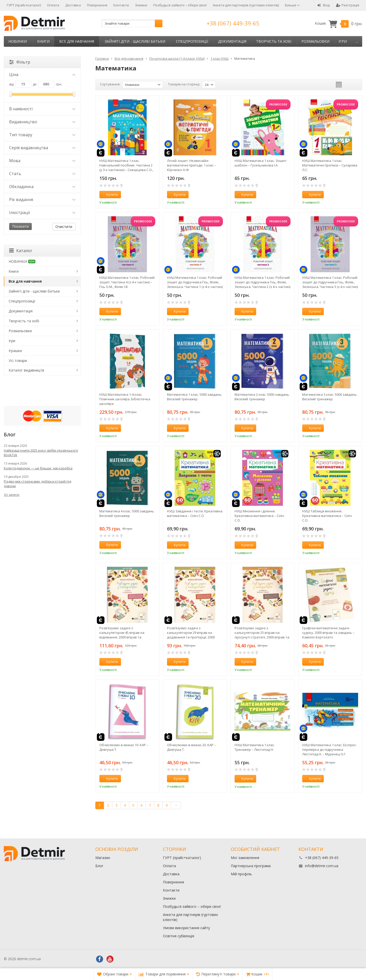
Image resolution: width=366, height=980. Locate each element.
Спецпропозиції (192, 41)
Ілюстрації (42, 212)
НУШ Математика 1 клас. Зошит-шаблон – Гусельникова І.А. (261, 163)
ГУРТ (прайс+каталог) (24, 5)
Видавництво (42, 122)
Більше (292, 5)
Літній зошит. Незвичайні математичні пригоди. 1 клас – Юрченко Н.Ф (192, 165)
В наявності (42, 109)
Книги (43, 41)
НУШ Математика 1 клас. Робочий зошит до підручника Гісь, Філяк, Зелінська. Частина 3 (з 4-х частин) (330, 282)
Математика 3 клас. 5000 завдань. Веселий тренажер (330, 397)
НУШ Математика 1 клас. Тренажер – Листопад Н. (255, 747)
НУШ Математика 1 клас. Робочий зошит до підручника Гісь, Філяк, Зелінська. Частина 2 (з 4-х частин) (262, 282)
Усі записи (12, 495)
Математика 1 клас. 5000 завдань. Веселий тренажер (195, 397)
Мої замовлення (245, 858)
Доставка (73, 5)
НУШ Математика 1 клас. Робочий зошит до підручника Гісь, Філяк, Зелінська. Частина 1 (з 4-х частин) (195, 282)
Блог (99, 866)
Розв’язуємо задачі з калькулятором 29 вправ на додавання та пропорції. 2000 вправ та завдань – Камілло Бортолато (191, 633)
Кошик (339, 24)
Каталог (21, 251)
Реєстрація (348, 5)
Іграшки (15, 351)
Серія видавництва (42, 148)
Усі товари (18, 361)
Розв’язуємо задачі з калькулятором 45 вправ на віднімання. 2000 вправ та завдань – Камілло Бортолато (124, 633)
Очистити (64, 227)
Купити (109, 194)
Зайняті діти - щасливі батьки (135, 41)
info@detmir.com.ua (322, 866)
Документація (232, 41)
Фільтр (20, 62)
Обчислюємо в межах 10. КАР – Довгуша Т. (124, 747)
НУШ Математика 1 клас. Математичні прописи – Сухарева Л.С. (330, 165)
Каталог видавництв (26, 370)
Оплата (53, 5)
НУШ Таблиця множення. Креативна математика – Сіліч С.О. (327, 516)
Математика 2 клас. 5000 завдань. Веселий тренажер (262, 397)
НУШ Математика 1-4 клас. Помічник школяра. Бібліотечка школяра (125, 399)
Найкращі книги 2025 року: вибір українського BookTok (41, 453)
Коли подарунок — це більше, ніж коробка (38, 468)
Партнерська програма (251, 866)
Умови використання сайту (186, 928)
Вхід (324, 5)
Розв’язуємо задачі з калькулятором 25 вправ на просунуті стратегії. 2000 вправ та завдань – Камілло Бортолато (262, 633)
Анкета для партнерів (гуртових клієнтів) (246, 5)
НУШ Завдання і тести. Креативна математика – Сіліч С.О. (195, 513)
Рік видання (42, 200)
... (357, 41)
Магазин (103, 858)
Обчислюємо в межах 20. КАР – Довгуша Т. (192, 747)
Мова (42, 161)
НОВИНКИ (18, 41)
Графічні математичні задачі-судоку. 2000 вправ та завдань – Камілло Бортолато (328, 633)
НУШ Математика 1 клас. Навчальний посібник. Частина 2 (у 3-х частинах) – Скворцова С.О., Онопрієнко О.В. (126, 165)
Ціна (42, 74)
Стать (42, 174)
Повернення (97, 5)
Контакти (121, 5)
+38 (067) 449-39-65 (233, 23)
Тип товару (42, 135)
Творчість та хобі (274, 41)
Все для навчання (77, 41)
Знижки (141, 5)
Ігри (343, 41)
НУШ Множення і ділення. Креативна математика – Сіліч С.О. (259, 516)
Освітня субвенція (179, 936)
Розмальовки (315, 41)
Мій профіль (241, 874)
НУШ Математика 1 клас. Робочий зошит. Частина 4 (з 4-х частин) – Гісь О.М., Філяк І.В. (127, 282)
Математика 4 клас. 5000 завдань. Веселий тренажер (127, 513)
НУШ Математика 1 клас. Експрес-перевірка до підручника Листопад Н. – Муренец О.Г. (330, 749)
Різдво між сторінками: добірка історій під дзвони (37, 484)
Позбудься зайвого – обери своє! (180, 5)
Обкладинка (42, 187)
